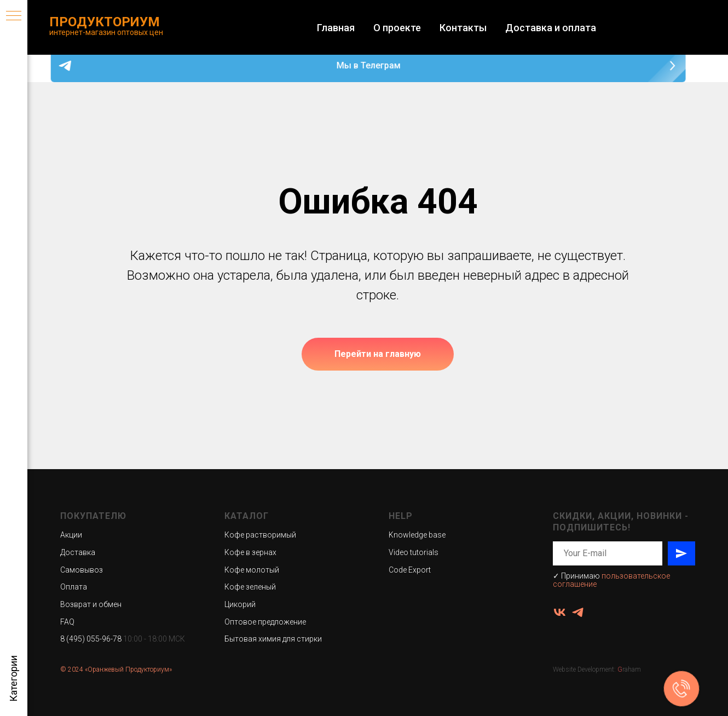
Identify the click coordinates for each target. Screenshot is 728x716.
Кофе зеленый (250, 587)
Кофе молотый (252, 570)
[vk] (560, 612)
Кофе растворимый (260, 535)
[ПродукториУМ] (578, 612)
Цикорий (240, 604)
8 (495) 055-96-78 (91, 639)
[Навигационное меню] (14, 16)
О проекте (397, 28)
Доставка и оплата (551, 28)
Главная (336, 28)
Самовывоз (82, 570)
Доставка (78, 552)
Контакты (463, 28)
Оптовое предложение (265, 622)
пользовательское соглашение (611, 580)
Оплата (74, 587)
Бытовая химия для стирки (273, 639)
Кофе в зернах (250, 552)
